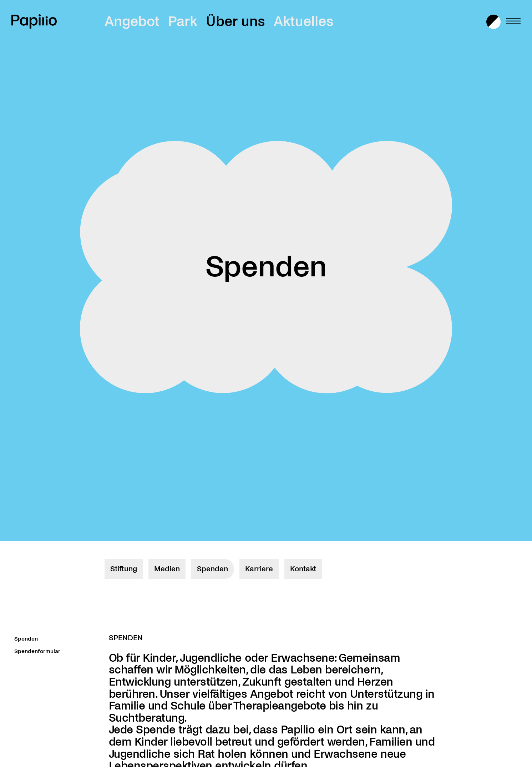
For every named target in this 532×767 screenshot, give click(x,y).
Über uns (235, 21)
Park (183, 21)
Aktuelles (304, 21)
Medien (167, 569)
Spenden (212, 569)
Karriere (259, 569)
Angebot (132, 21)
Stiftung (124, 569)
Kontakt (303, 569)
